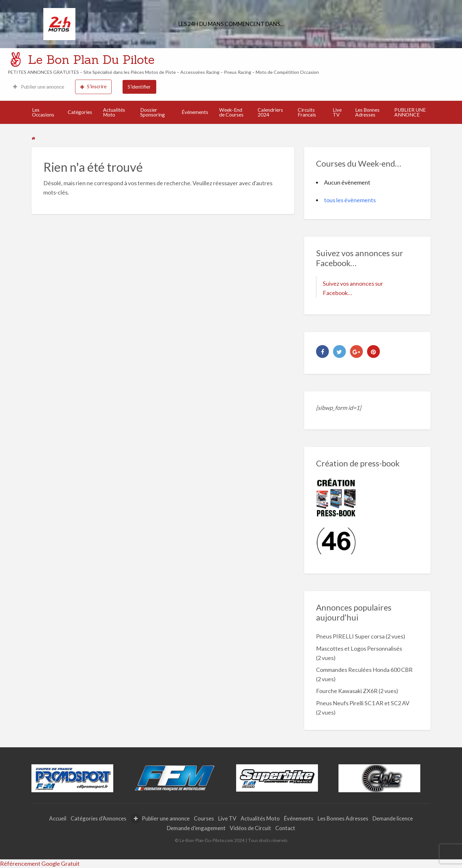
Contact (285, 828)
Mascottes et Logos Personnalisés (359, 648)
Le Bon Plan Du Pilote (91, 59)
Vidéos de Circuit (250, 828)
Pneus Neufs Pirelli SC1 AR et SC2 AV (363, 703)
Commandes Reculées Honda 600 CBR (364, 670)
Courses (204, 818)
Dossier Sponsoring (153, 112)
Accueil (58, 818)
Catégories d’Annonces (98, 818)
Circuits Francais (307, 112)
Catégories (80, 112)
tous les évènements (350, 200)
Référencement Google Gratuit (40, 864)
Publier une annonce (39, 87)
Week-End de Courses (231, 112)
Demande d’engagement (196, 828)
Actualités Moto (114, 112)
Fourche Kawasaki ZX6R (347, 691)
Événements (195, 112)
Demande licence (393, 818)
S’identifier (139, 87)
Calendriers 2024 (270, 112)
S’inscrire (93, 87)
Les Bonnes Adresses (367, 112)
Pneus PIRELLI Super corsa (350, 636)
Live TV (337, 112)
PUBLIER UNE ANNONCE (410, 112)
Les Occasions (43, 112)
